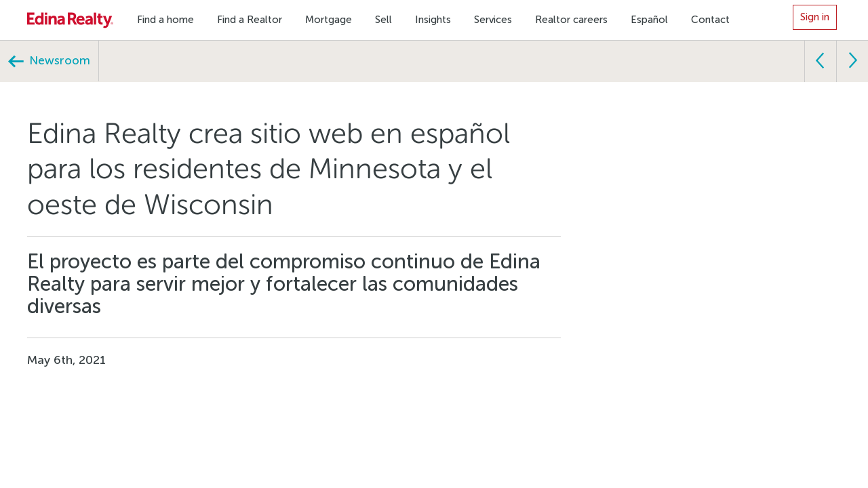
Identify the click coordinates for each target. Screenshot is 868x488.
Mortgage (329, 20)
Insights (433, 20)
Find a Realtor (250, 20)
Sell (383, 20)
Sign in (815, 17)
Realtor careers (571, 20)
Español (649, 20)
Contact (710, 20)
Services (493, 20)
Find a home (165, 20)
